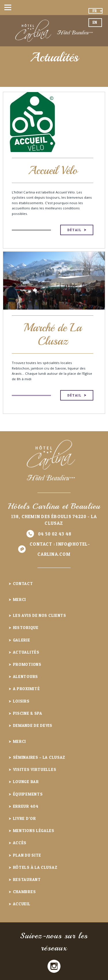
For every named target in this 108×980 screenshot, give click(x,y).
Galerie (22, 640)
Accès (20, 843)
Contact (23, 583)
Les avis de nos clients (40, 615)
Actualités (26, 652)
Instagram (54, 966)
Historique (26, 627)
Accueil (22, 904)
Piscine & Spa (28, 713)
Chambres (24, 892)
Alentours (25, 676)
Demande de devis (33, 725)
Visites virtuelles (35, 769)
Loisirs (21, 701)
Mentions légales (34, 830)
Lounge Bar (26, 781)
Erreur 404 (26, 806)
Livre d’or (24, 818)
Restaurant (27, 879)
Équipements (28, 794)
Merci (20, 599)
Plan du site (27, 855)
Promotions (27, 664)
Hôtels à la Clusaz (35, 867)
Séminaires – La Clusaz (39, 757)
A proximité (26, 689)
